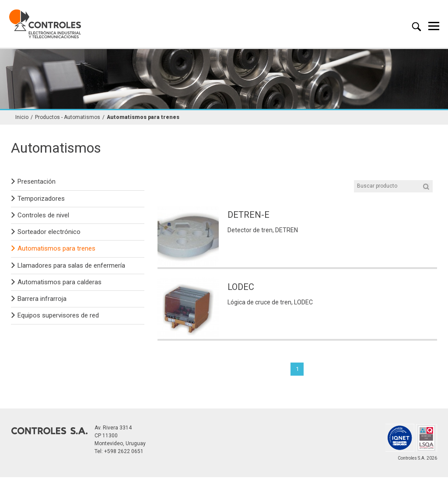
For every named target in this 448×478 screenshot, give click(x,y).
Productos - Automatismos (68, 118)
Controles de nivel (43, 216)
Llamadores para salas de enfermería (71, 266)
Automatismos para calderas (59, 283)
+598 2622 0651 (124, 452)
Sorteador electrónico (49, 232)
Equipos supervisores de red (58, 316)
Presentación (37, 182)
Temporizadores (41, 199)
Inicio (22, 118)
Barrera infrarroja (42, 299)
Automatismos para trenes (143, 118)
